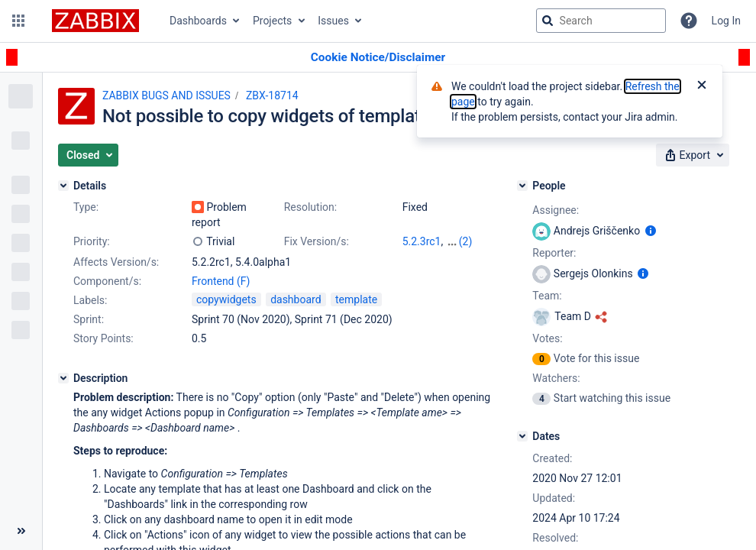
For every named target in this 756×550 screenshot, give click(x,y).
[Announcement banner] (378, 58)
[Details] (63, 186)
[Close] (702, 86)
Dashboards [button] (198, 21)
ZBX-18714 (272, 95)
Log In (726, 21)
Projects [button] (272, 21)
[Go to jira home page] (95, 21)
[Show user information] (651, 231)
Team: (547, 296)
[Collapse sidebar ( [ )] (21, 531)
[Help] (689, 21)
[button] (18, 21)
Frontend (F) (221, 281)
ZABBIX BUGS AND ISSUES (166, 95)
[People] (522, 186)
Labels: (90, 300)
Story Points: (103, 338)
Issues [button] (333, 21)
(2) (466, 241)
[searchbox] (601, 21)
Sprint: (89, 319)
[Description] (63, 378)
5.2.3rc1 (422, 241)
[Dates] (522, 436)
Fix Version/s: (317, 241)
